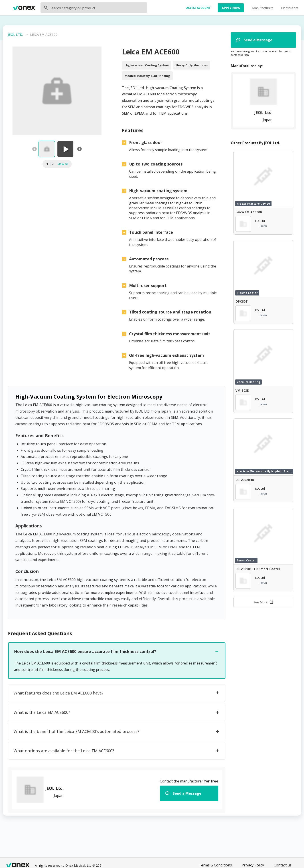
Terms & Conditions (215, 865)
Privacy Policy (253, 865)
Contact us (283, 865)
